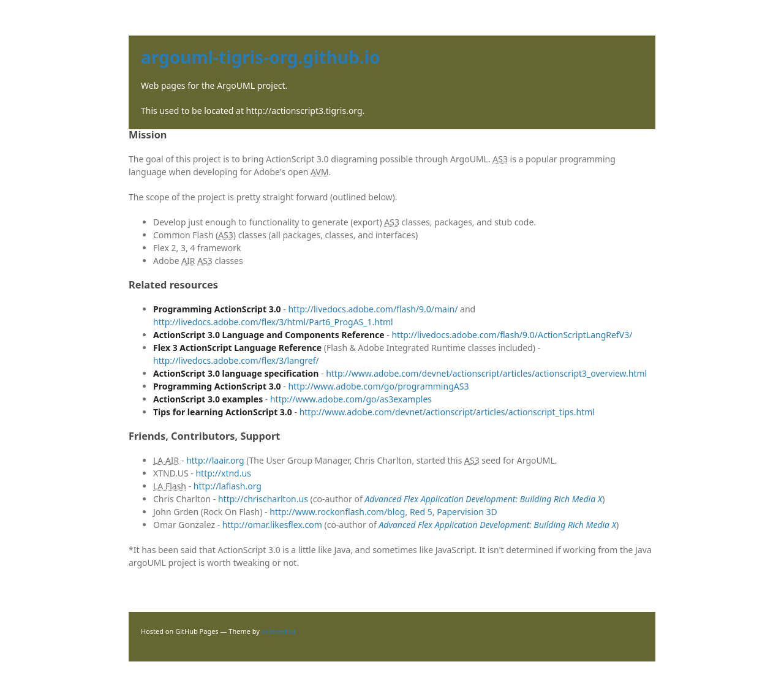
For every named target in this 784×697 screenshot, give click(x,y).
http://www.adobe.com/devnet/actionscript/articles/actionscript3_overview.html (486, 373)
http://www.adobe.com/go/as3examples (351, 399)
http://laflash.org (228, 486)
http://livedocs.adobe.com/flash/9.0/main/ (373, 309)
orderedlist (279, 631)
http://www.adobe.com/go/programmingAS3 (378, 386)
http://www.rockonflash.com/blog (337, 512)
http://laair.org (215, 460)
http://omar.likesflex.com (272, 525)
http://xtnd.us (223, 473)
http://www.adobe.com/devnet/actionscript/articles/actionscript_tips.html (447, 412)
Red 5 (421, 512)
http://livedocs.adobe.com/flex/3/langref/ (236, 360)
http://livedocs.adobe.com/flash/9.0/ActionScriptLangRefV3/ (512, 335)
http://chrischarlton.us (263, 499)
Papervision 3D (467, 512)
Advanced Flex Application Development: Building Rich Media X (483, 499)
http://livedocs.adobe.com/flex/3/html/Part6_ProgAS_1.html (273, 322)
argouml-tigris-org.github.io (261, 57)
